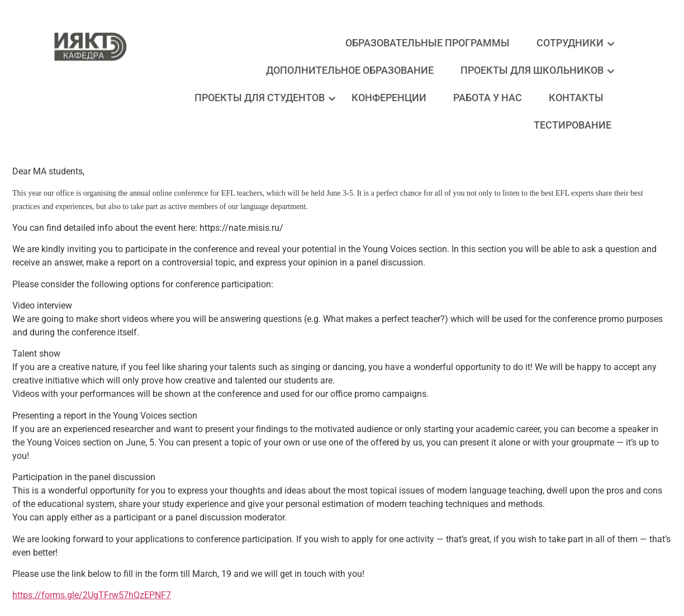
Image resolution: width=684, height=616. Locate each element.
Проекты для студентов (262, 98)
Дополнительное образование (350, 70)
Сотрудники (573, 43)
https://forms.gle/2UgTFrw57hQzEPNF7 (92, 595)
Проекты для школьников (535, 70)
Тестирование (573, 125)
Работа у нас (488, 98)
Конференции (389, 98)
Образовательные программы (427, 43)
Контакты (576, 98)
